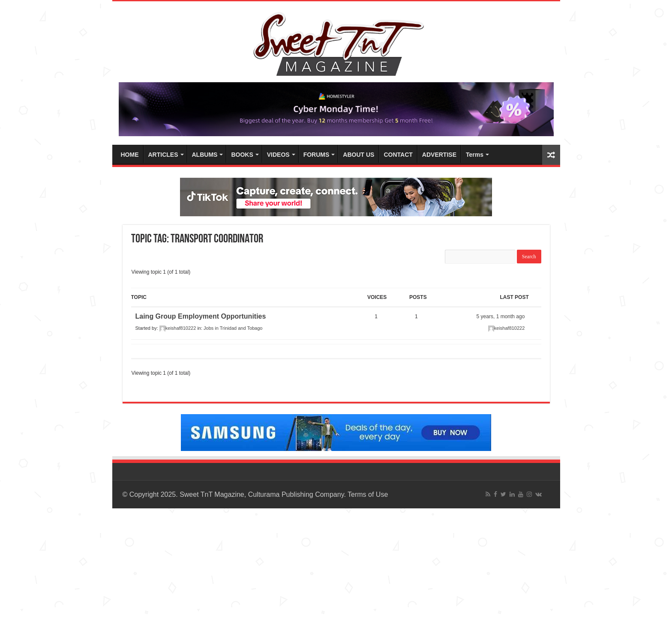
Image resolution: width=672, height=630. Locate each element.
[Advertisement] (257, 568)
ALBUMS (205, 155)
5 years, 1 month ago (501, 316)
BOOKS (242, 155)
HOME (130, 155)
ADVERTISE (439, 155)
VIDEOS (278, 155)
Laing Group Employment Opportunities (201, 316)
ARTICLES (163, 155)
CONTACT (398, 155)
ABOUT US (358, 155)
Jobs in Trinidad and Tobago (233, 328)
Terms (475, 155)
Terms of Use (368, 494)
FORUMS (316, 155)
